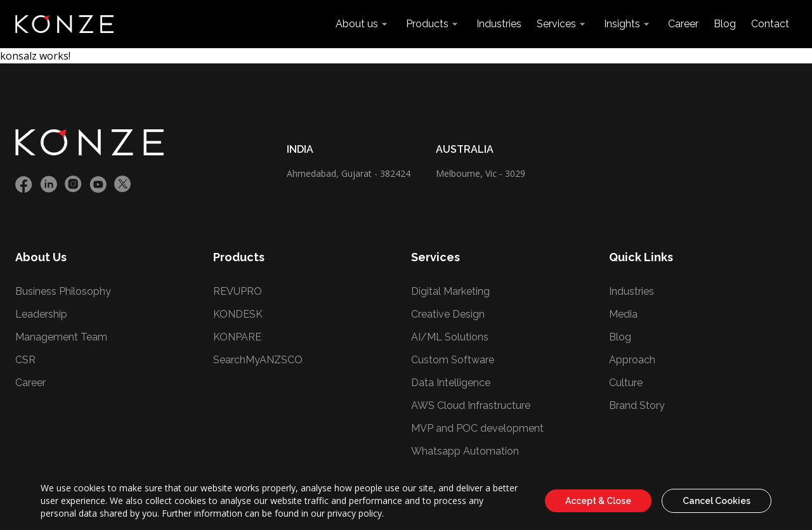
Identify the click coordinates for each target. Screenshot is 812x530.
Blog (725, 24)
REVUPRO (238, 291)
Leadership (41, 314)
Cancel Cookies (717, 501)
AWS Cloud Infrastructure (471, 405)
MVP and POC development (477, 428)
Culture (626, 383)
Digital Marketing (450, 291)
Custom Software (453, 360)
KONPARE (237, 337)
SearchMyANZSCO (258, 360)
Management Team (61, 337)
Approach (632, 360)
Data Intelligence (451, 383)
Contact (770, 24)
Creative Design (448, 314)
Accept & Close (598, 501)
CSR (25, 360)
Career (683, 24)
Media (623, 314)
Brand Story (637, 405)
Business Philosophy (63, 291)
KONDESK (238, 314)
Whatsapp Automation (465, 451)
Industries (499, 24)
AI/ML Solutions (450, 337)
